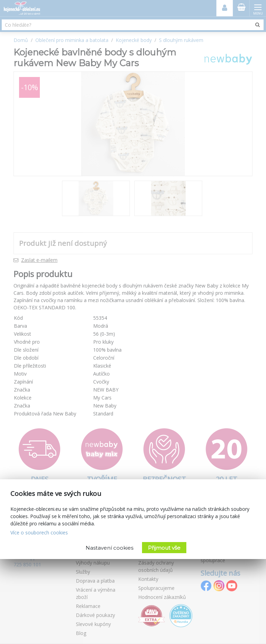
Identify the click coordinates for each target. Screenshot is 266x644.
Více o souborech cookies (39, 533)
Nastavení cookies (109, 548)
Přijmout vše (164, 548)
